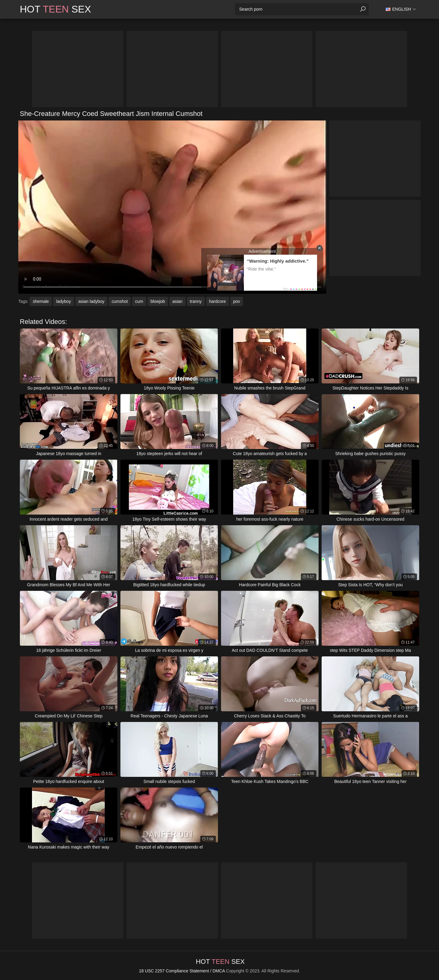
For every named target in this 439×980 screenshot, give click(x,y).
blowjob (158, 301)
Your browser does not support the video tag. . (172, 207)
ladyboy (63, 301)
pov (237, 301)
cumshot (120, 301)
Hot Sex (55, 9)
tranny (196, 301)
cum (139, 301)
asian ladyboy (91, 301)
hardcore (218, 301)
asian (177, 301)
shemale (41, 301)
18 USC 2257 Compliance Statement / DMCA (182, 971)
